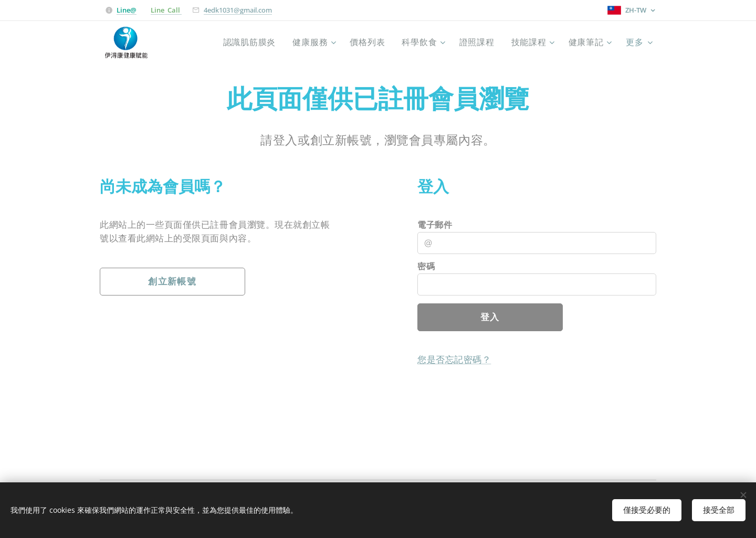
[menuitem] (241, 43)
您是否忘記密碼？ (454, 360)
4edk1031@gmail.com (238, 10)
